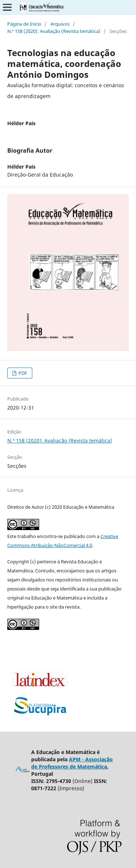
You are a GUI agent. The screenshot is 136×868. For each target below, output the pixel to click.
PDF (22, 373)
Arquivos (60, 24)
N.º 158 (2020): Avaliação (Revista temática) (54, 31)
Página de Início (24, 24)
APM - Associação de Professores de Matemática (72, 763)
